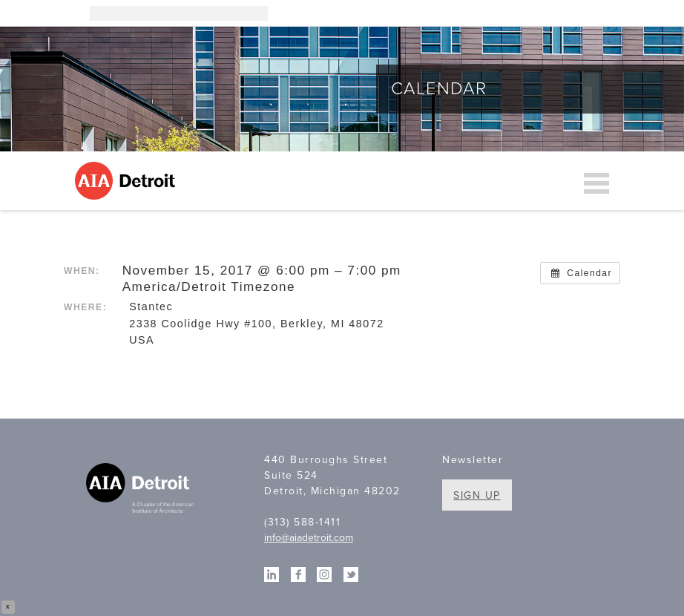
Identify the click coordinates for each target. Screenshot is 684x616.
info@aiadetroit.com (309, 538)
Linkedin (557, 13)
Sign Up (477, 495)
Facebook (579, 13)
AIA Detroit (127, 181)
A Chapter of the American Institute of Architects (142, 490)
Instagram (535, 13)
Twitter (602, 13)
